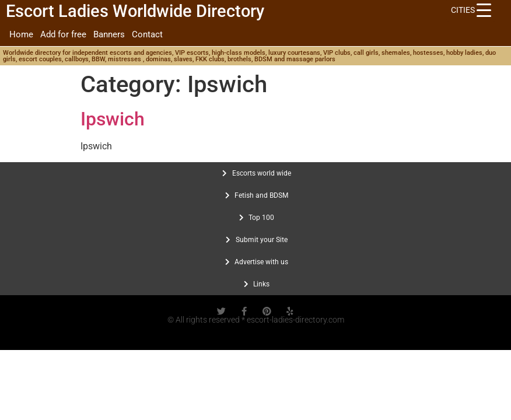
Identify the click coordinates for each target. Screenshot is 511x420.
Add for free (63, 34)
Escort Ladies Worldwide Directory (135, 11)
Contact (147, 34)
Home (21, 34)
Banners (109, 34)
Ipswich (113, 119)
